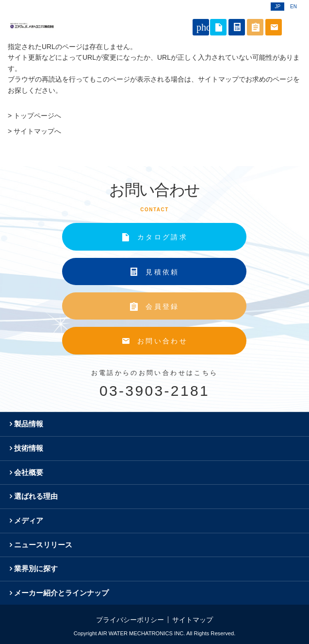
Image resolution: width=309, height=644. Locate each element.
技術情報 (29, 448)
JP (277, 7)
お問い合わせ (163, 341)
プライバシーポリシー (130, 620)
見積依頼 (162, 272)
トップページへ (37, 116)
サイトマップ (193, 620)
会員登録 (162, 306)
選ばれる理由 (36, 496)
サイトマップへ (37, 131)
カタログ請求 (163, 237)
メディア (29, 520)
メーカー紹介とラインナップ (61, 593)
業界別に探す (36, 568)
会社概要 (29, 472)
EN (293, 7)
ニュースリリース (43, 545)
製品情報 (29, 424)
